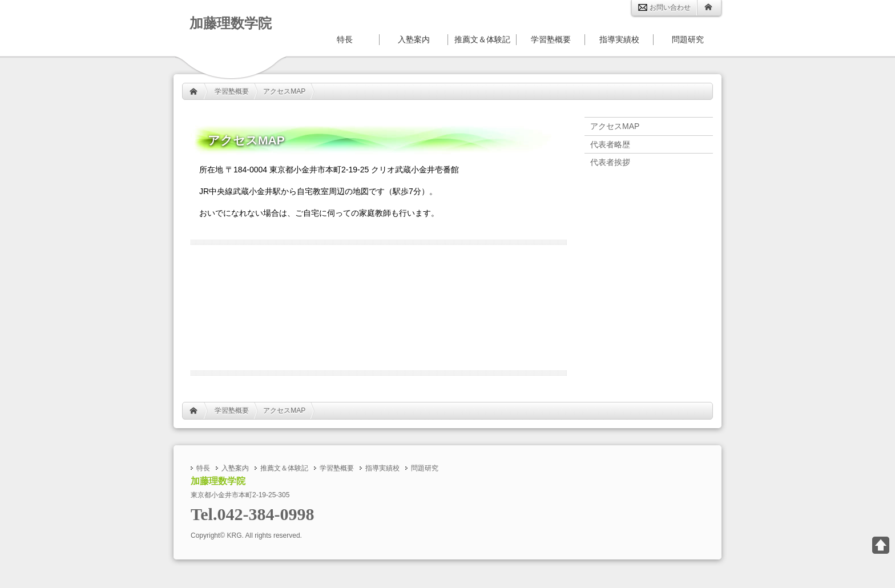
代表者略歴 (610, 144)
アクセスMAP (284, 91)
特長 (345, 40)
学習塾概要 (232, 91)
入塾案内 (414, 40)
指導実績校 (619, 40)
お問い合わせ (664, 7)
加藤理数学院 (231, 23)
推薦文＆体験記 (482, 40)
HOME (193, 91)
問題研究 (688, 40)
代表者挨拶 (610, 162)
